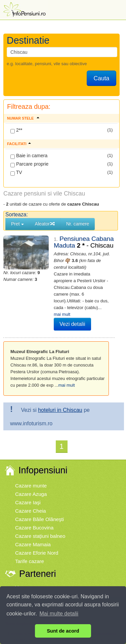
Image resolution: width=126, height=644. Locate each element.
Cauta (102, 78)
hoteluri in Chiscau (60, 410)
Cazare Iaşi (28, 502)
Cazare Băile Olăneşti (39, 519)
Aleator (45, 224)
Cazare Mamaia (33, 544)
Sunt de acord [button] (63, 631)
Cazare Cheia (31, 511)
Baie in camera (29, 156)
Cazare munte (31, 486)
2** (16, 130)
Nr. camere (78, 224)
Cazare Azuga (31, 494)
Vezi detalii (72, 324)
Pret (17, 224)
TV (16, 173)
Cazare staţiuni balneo (40, 536)
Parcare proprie (29, 164)
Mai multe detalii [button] (59, 614)
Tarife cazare (30, 561)
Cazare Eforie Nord (37, 553)
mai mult (62, 314)
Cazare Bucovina (34, 528)
